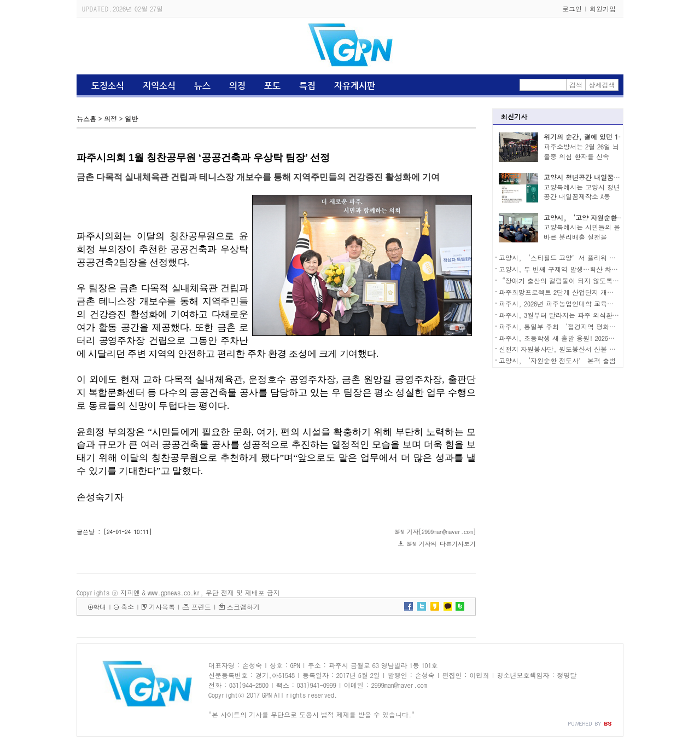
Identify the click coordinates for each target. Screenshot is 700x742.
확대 (100, 607)
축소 (127, 607)
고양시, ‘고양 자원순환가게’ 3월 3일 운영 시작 (617, 218)
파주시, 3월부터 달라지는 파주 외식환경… (562, 315)
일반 (131, 118)
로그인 (572, 8)
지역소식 (159, 86)
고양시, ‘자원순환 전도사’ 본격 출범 (557, 360)
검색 (576, 85)
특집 (307, 86)
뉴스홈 (86, 118)
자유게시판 (355, 86)
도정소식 (108, 86)
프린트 (201, 607)
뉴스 (202, 86)
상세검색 (602, 85)
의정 (237, 86)
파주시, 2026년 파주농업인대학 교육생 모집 (564, 303)
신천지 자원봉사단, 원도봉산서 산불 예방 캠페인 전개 (579, 349)
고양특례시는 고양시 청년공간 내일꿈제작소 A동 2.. (582, 197)
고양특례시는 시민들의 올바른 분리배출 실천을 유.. (582, 237)
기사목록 (162, 607)
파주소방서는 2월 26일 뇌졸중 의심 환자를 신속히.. (581, 156)
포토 (272, 86)
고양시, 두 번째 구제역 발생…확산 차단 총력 (566, 269)
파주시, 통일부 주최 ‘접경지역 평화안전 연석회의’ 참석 (586, 326)
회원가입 (603, 8)
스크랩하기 (243, 607)
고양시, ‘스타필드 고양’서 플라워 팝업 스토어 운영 (579, 257)
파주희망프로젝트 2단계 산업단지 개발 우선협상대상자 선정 (588, 292)
